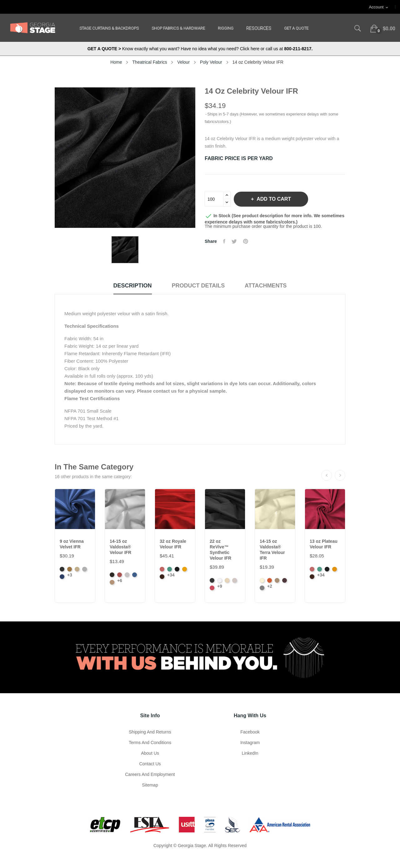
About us (150, 753)
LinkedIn (250, 753)
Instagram (250, 743)
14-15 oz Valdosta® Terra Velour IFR (272, 550)
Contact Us (150, 764)
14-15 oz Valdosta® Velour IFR (120, 547)
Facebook (250, 732)
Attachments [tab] (266, 286)
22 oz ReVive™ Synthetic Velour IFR (220, 550)
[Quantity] (214, 199)
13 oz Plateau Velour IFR (324, 544)
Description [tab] (133, 286)
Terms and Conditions (150, 743)
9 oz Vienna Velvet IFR (72, 544)
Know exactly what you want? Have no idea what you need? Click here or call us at (200, 49)
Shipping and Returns (150, 732)
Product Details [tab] (198, 286)
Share (224, 241)
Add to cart (273, 199)
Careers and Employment (150, 774)
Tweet (234, 241)
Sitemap (150, 785)
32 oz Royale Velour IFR (173, 544)
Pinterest (246, 241)
